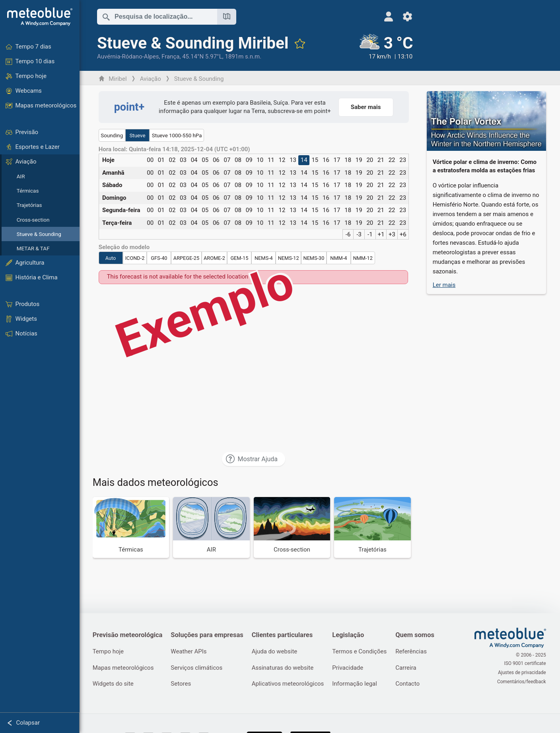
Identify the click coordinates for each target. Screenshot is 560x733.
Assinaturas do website (284, 668)
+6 (403, 234)
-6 (349, 234)
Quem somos (418, 635)
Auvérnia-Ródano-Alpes (128, 57)
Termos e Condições (362, 652)
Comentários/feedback (522, 681)
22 (392, 160)
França (171, 57)
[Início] (40, 17)
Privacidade (350, 668)
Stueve (138, 135)
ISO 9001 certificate (526, 664)
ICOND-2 (135, 258)
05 (206, 160)
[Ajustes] (403, 17)
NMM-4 (339, 258)
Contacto (411, 684)
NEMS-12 (289, 258)
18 (349, 160)
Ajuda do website (276, 652)
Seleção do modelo (125, 247)
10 (261, 160)
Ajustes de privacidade (522, 673)
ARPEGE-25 (187, 258)
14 (304, 160)
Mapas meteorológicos (124, 668)
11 (271, 160)
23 (403, 160)
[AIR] (212, 527)
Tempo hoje (109, 652)
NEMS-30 (314, 258)
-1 (370, 234)
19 (359, 160)
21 (381, 160)
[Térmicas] (131, 527)
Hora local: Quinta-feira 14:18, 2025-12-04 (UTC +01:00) (175, 149)
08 (238, 160)
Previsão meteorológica (128, 635)
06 (217, 160)
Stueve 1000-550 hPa (177, 135)
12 (283, 160)
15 (316, 160)
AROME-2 (215, 258)
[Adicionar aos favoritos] (300, 43)
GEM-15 (240, 258)
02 (173, 160)
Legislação (350, 635)
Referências (414, 652)
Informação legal (357, 684)
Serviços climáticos (198, 668)
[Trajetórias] (373, 527)
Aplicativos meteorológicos (290, 684)
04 (195, 160)
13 (294, 160)
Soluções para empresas (208, 635)
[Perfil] (384, 17)
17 (337, 160)
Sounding (113, 135)
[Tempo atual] (381, 47)
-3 (360, 234)
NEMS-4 (264, 258)
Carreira (409, 668)
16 (326, 160)
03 (184, 160)
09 (250, 160)
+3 (392, 234)
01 (162, 160)
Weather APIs (190, 652)
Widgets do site (114, 684)
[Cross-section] (293, 527)
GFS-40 (160, 258)
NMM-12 (363, 258)
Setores (182, 684)
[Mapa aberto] (227, 17)
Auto (111, 258)
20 (370, 160)
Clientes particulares (284, 635)
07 (228, 160)
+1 (382, 234)
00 (151, 160)
